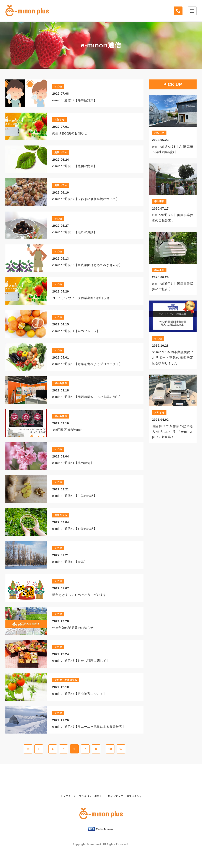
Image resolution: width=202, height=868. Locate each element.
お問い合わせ (134, 796)
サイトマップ (115, 796)
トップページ (68, 796)
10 (110, 749)
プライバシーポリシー (92, 796)
